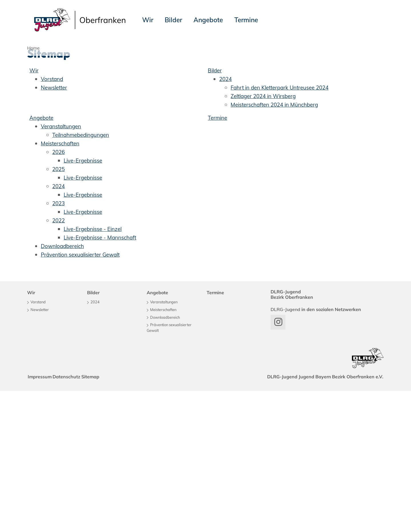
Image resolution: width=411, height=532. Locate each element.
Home (33, 48)
